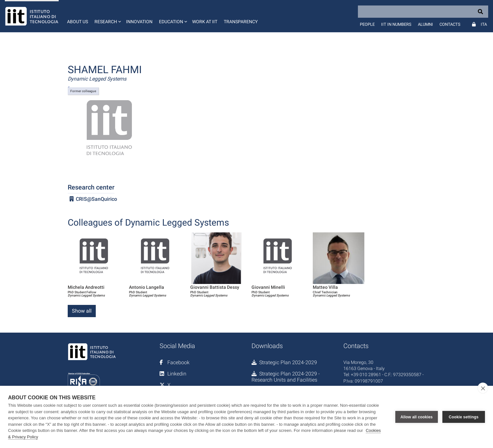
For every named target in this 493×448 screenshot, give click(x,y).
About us (78, 22)
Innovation (139, 22)
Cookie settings (464, 417)
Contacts (450, 24)
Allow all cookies (417, 417)
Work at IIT (205, 22)
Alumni (425, 24)
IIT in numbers (396, 24)
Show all (82, 311)
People (367, 24)
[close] (483, 388)
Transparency (241, 22)
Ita (484, 24)
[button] (107, 16)
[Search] (423, 12)
